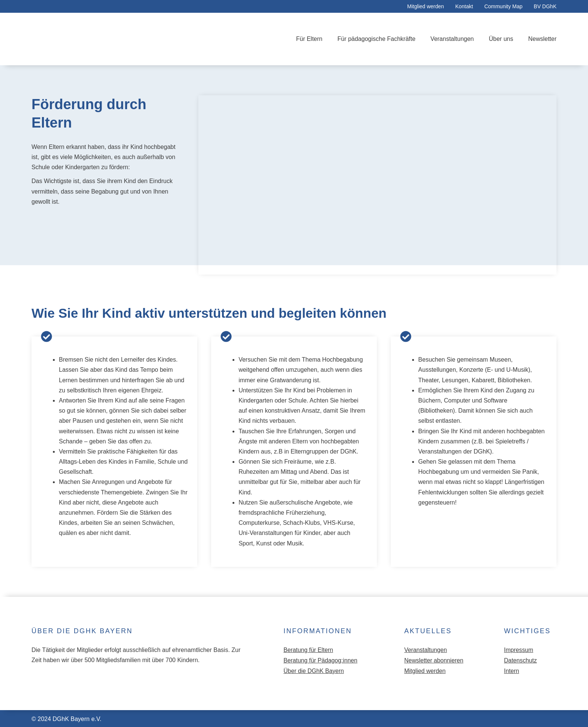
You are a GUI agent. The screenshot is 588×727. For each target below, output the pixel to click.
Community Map (503, 6)
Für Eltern (309, 39)
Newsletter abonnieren (434, 660)
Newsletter (542, 39)
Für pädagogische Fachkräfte (376, 39)
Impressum (519, 650)
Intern (512, 671)
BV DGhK (545, 6)
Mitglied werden (426, 6)
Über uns (501, 39)
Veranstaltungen (452, 39)
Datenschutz (521, 660)
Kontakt (464, 6)
